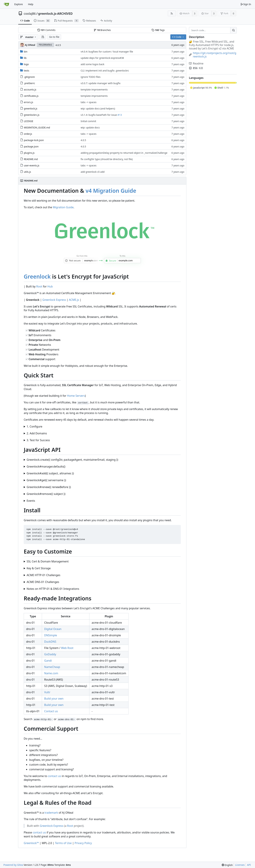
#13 (120, 115)
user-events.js (32, 165)
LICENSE (29, 121)
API (249, 865)
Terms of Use (63, 843)
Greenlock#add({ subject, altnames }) (50, 473)
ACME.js (74, 300)
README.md (31, 159)
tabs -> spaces (89, 102)
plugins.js (29, 153)
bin (26, 52)
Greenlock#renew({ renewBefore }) (49, 487)
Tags (158, 30)
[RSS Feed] (172, 13)
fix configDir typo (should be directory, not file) (107, 159)
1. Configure (34, 426)
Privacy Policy (83, 843)
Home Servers (76, 396)
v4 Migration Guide (111, 191)
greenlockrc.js (32, 115)
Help (31, 4)
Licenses (240, 865)
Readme (196, 63)
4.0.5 (58, 45)
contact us (54, 776)
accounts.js (30, 90)
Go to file (54, 37)
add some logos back (93, 64)
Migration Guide (63, 207)
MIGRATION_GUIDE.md (37, 127)
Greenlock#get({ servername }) (46, 480)
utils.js (27, 172)
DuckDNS (50, 642)
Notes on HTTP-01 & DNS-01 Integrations (53, 589)
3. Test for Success (38, 440)
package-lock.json (34, 140)
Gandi (48, 661)
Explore (19, 4)
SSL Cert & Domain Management (48, 561)
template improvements (94, 90)
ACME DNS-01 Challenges (43, 582)
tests (27, 71)
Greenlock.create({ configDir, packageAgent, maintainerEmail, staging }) (72, 460)
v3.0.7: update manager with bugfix (101, 83)
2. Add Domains (37, 433)
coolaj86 (30, 14)
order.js (28, 134)
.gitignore (29, 77)
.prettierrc (29, 83)
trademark (51, 813)
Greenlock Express (54, 300)
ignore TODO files (91, 77)
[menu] (227, 865)
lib (25, 58)
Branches (102, 30)
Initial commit (88, 121)
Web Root (67, 648)
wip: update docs (90, 127)
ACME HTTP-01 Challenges (44, 575)
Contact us (51, 711)
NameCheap (52, 667)
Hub (50, 286)
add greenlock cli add (93, 172)
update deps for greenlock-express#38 (102, 58)
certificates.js (31, 96)
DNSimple (51, 635)
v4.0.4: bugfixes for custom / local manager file (107, 52)
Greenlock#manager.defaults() (46, 466)
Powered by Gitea (13, 865)
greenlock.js (31, 108)
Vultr (47, 692)
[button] (43, 37)
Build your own (54, 699)
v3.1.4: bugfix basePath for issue (99, 115)
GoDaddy (50, 654)
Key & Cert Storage (39, 568)
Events (31, 501)
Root (39, 286)
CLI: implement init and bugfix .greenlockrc (105, 71)
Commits (46, 30)
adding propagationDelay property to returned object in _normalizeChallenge (124, 153)
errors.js (29, 102)
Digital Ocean (53, 629)
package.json (31, 146)
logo (26, 64)
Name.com (51, 673)
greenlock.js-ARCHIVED (55, 14)
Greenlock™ (31, 843)
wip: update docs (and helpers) (98, 108)
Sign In (246, 4)
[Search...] (233, 30)
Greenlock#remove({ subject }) (46, 494)
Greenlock (37, 276)
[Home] (6, 4)
